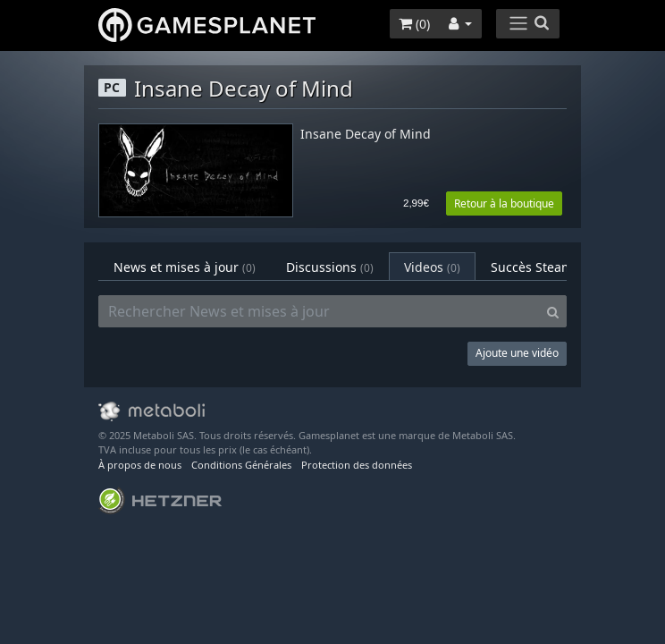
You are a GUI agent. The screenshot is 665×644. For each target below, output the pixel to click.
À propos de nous (140, 465)
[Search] (553, 311)
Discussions (330, 267)
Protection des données (357, 465)
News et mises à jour (185, 267)
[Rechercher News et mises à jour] (319, 311)
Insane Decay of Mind (366, 135)
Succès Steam (543, 267)
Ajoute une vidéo (517, 353)
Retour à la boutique (504, 203)
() (414, 24)
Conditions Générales (241, 465)
